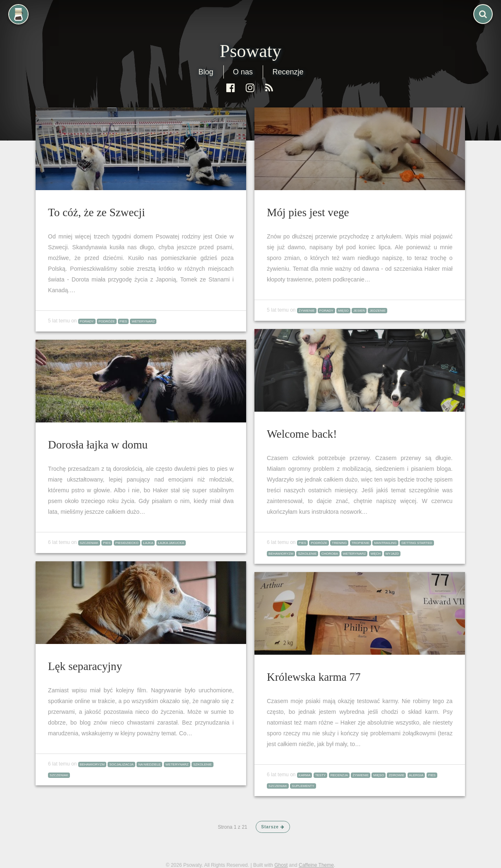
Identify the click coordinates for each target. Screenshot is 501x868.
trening (339, 543)
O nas (243, 72)
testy (321, 775)
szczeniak (89, 543)
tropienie (361, 543)
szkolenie (307, 554)
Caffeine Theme (316, 865)
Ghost (281, 865)
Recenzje (288, 72)
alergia (416, 775)
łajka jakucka (171, 543)
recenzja (339, 775)
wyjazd (392, 554)
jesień (359, 311)
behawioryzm (281, 554)
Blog (206, 72)
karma (304, 775)
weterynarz (143, 321)
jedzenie (378, 311)
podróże (107, 321)
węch (376, 554)
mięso (343, 311)
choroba (330, 554)
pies (123, 321)
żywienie (307, 311)
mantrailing (385, 543)
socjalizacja (121, 764)
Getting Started (417, 543)
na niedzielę (149, 764)
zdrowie (396, 775)
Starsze (273, 827)
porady (87, 321)
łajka (148, 543)
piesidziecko (127, 543)
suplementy (303, 786)
